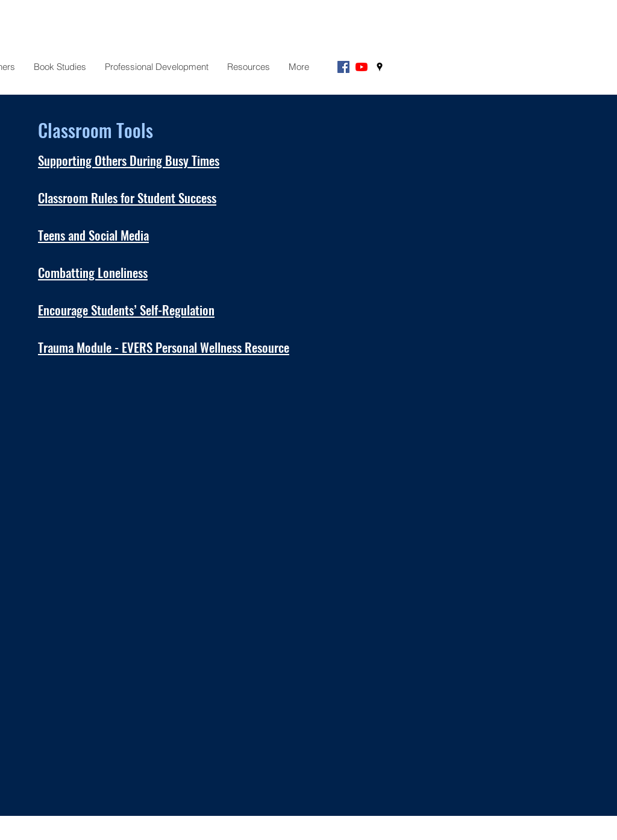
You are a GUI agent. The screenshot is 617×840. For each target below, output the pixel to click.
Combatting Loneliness (93, 272)
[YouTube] (362, 67)
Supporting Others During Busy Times (129, 160)
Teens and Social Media (93, 235)
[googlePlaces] (380, 67)
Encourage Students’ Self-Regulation (126, 310)
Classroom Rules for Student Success (127, 197)
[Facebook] (343, 67)
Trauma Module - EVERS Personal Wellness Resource (164, 347)
